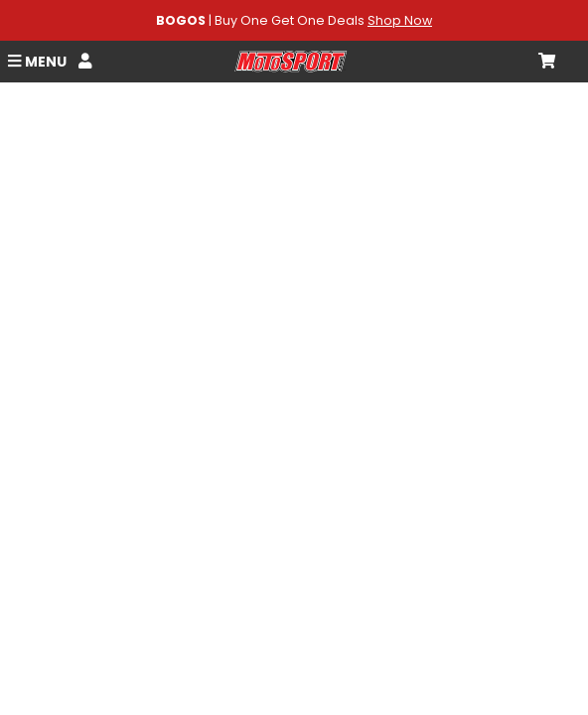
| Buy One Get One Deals (294, 20)
